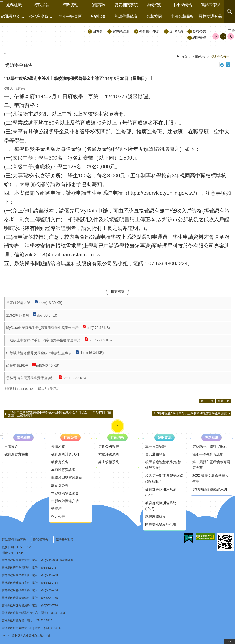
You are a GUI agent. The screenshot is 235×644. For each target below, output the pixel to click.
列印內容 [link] (222, 65)
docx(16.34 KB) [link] (92, 353)
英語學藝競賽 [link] (126, 16)
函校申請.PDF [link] (17, 366)
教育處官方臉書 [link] (16, 454)
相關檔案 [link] (117, 291)
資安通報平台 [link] (156, 454)
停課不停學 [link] (210, 5)
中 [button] (223, 37)
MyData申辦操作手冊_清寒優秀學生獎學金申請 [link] (42, 328)
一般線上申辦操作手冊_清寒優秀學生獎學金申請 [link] (43, 340)
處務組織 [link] (14, 5)
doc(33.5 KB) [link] (47, 315)
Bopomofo (228, 65)
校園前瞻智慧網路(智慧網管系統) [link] (163, 465)
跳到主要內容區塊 (2, 2)
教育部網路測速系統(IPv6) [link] (161, 506)
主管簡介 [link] (11, 447)
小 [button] (216, 37)
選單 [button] (117, 426)
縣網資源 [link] (154, 5)
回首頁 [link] (98, 31)
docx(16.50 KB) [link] (50, 303)
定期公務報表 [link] (109, 447)
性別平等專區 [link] (70, 16)
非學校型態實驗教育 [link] (67, 478)
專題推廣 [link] (212, 437)
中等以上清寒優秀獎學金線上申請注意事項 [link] (39, 353)
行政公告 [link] (42, 5)
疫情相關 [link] (58, 447)
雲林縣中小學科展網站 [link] (210, 447)
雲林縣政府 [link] (121, 31)
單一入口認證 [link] (156, 447)
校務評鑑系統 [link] (109, 454)
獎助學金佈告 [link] (220, 56)
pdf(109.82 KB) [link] (74, 378)
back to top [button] (230, 641)
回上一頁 (207, 401)
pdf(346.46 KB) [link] (48, 366)
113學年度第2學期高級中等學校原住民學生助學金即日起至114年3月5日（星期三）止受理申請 (60, 414)
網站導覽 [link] (199, 37)
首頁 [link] (184, 56)
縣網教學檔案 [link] (156, 517)
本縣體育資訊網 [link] (63, 470)
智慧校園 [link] (154, 16)
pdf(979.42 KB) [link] (98, 328)
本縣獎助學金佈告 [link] (65, 493)
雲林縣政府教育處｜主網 (39, 34)
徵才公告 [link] (58, 517)
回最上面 (223, 401)
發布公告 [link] (199, 31)
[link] (189, 538)
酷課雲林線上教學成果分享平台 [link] (15, 16)
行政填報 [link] (70, 5)
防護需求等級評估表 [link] (161, 525)
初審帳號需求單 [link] (18, 303)
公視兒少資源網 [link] (43, 16)
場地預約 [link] (176, 31)
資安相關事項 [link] (126, 5)
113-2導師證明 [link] (18, 315)
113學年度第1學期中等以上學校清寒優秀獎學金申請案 (190, 413)
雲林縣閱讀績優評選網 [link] (210, 489)
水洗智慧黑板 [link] (182, 16)
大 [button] (231, 37)
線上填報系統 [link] (109, 462)
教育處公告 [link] (60, 462)
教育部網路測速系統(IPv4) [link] (161, 492)
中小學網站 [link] (182, 5)
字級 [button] (232, 31)
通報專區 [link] (98, 5)
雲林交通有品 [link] (210, 16)
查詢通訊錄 (66, 560)
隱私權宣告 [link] (41, 540)
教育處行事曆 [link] (149, 31)
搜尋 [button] (230, 12)
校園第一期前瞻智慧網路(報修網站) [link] (164, 479)
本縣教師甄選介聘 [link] (65, 501)
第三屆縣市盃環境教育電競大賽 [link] (211, 465)
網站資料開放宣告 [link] (14, 540)
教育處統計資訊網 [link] (65, 454)
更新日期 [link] (8, 547)
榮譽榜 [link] (56, 509)
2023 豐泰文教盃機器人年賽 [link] (210, 479)
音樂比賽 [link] (98, 16)
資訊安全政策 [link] (64, 540)
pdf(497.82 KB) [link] (100, 340)
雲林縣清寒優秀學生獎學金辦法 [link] (30, 378)
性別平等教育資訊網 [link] (208, 454)
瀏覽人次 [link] (8, 553)
